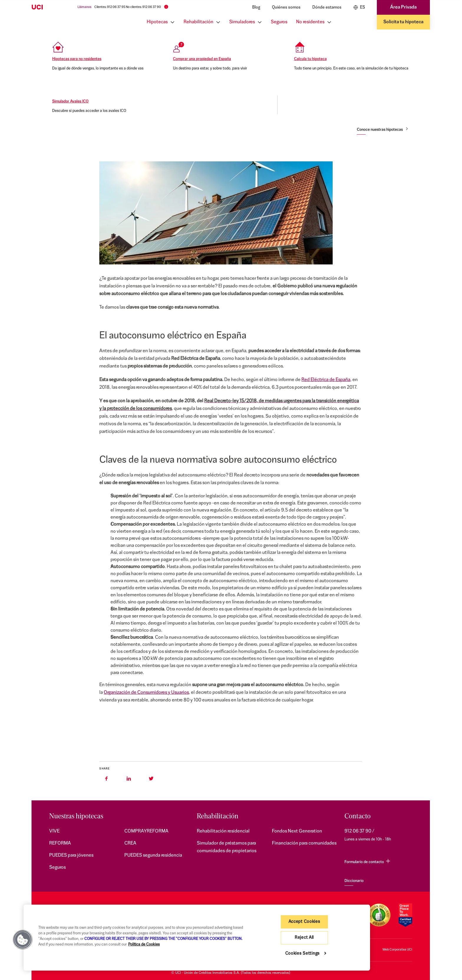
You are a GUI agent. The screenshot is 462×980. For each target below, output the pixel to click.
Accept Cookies (304, 922)
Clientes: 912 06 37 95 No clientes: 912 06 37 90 (128, 7)
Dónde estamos (327, 8)
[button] (23, 940)
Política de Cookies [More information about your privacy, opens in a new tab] (144, 945)
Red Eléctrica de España (326, 380)
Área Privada (403, 7)
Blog (256, 8)
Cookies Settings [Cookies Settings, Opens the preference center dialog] (303, 954)
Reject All (304, 938)
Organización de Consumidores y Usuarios (146, 693)
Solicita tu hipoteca (403, 22)
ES (359, 7)
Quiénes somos (286, 8)
